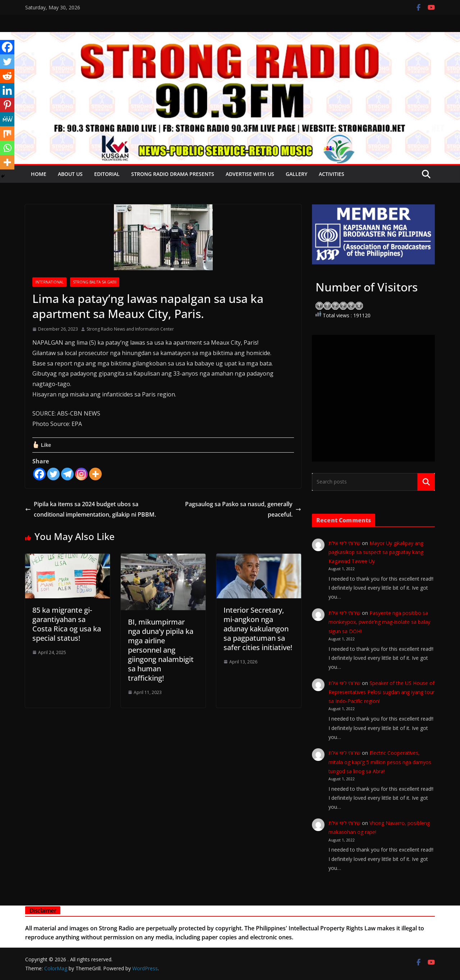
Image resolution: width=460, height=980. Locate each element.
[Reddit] (7, 76)
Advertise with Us (250, 174)
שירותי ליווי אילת (344, 543)
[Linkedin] (7, 90)
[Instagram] (81, 474)
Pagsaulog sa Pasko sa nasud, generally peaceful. (243, 509)
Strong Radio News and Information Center (130, 329)
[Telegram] (67, 474)
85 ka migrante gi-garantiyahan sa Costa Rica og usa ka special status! (67, 624)
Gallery (296, 174)
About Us (70, 174)
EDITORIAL (107, 174)
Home (39, 174)
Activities (332, 174)
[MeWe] (7, 119)
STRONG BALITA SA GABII (95, 282)
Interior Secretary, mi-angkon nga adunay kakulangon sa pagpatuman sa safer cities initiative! (258, 629)
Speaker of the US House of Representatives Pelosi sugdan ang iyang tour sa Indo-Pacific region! (381, 692)
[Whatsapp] (7, 148)
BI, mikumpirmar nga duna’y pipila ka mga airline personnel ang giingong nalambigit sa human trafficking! (161, 650)
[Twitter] (53, 474)
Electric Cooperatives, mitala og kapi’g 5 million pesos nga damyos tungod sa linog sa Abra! (380, 762)
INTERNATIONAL (49, 282)
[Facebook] (39, 474)
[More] (95, 474)
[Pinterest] (7, 105)
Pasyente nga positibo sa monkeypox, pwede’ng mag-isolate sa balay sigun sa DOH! (379, 622)
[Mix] (7, 133)
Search (426, 482)
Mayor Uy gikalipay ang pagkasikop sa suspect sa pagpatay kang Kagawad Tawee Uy (376, 552)
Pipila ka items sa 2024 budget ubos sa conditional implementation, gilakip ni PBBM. (91, 509)
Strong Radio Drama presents (173, 174)
